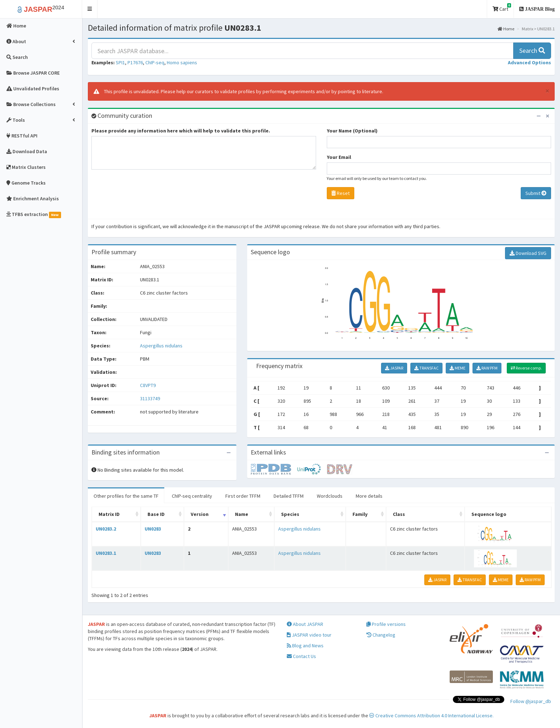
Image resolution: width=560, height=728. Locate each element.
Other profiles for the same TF (126, 496)
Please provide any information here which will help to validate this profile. (181, 131)
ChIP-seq (155, 62)
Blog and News (305, 646)
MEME (457, 368)
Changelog (381, 635)
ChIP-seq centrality (192, 496)
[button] (90, 9)
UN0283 (153, 529)
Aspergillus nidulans (161, 346)
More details (369, 496)
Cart (502, 8)
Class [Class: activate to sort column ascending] (399, 514)
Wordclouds (330, 496)
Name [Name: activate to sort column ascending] (242, 514)
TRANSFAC (426, 368)
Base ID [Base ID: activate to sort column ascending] (156, 514)
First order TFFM (243, 496)
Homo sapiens (182, 62)
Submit (536, 193)
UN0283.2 (106, 529)
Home (506, 29)
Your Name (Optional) (352, 131)
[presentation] (146, 196)
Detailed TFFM (289, 496)
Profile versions (386, 624)
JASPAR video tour (309, 635)
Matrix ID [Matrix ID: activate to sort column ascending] (109, 514)
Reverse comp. (526, 368)
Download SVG (528, 253)
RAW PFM (487, 368)
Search (532, 51)
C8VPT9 (148, 385)
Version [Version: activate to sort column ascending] (200, 514)
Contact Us (301, 656)
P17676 (135, 62)
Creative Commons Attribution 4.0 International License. (431, 716)
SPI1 (120, 62)
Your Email (339, 157)
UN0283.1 (106, 553)
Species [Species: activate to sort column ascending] (290, 514)
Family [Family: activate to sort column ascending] (360, 514)
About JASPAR (305, 624)
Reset (341, 193)
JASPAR (394, 368)
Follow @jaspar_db (531, 701)
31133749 (150, 398)
